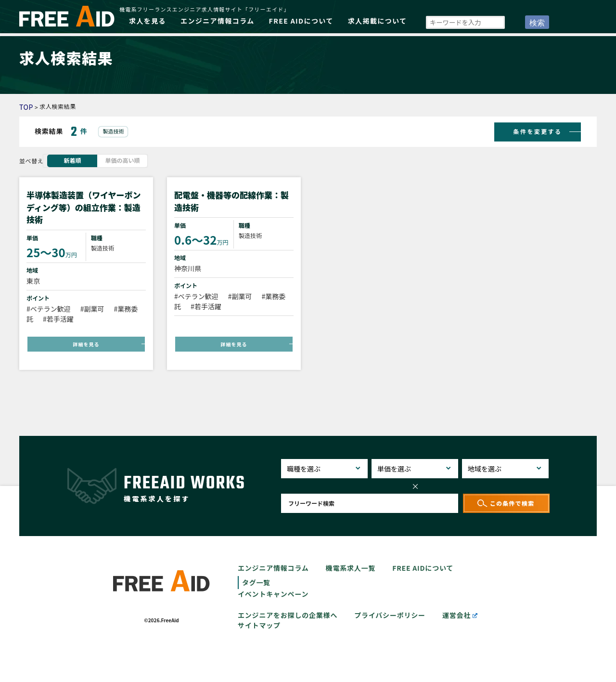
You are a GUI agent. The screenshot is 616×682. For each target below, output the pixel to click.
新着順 (72, 160)
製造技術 (113, 131)
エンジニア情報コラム (218, 21)
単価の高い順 (122, 160)
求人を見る (148, 21)
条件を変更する (538, 131)
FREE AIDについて (301, 21)
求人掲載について (378, 21)
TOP (26, 107)
